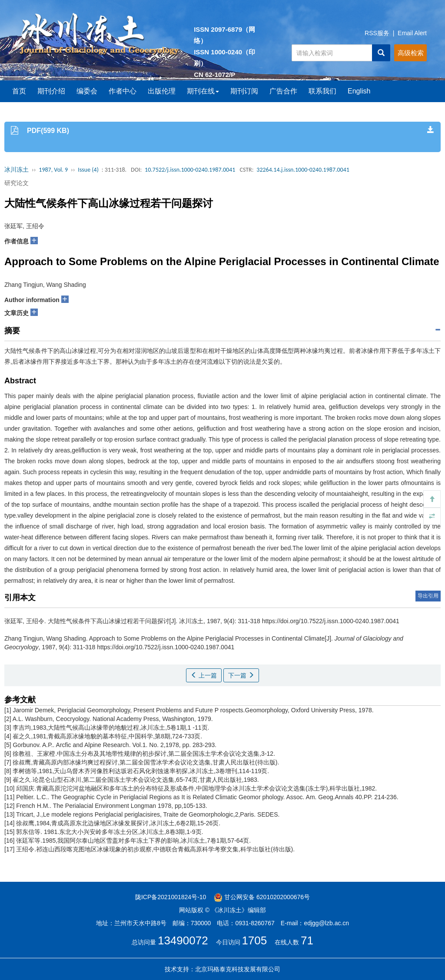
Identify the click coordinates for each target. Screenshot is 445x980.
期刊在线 (203, 91)
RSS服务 (377, 33)
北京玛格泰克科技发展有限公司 (238, 969)
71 (307, 940)
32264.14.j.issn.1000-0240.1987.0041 (303, 170)
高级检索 (411, 53)
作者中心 (123, 91)
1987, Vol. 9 (53, 170)
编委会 (87, 91)
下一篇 (241, 675)
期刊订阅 (244, 91)
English (359, 91)
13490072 (183, 940)
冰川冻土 (17, 170)
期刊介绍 (51, 91)
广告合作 (283, 91)
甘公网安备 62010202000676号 (262, 897)
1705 (254, 940)
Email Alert (412, 33)
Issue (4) (88, 170)
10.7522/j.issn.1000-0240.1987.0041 (190, 170)
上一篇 (204, 675)
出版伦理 (162, 91)
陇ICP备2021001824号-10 (171, 897)
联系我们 (322, 91)
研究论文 (17, 183)
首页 (19, 91)
